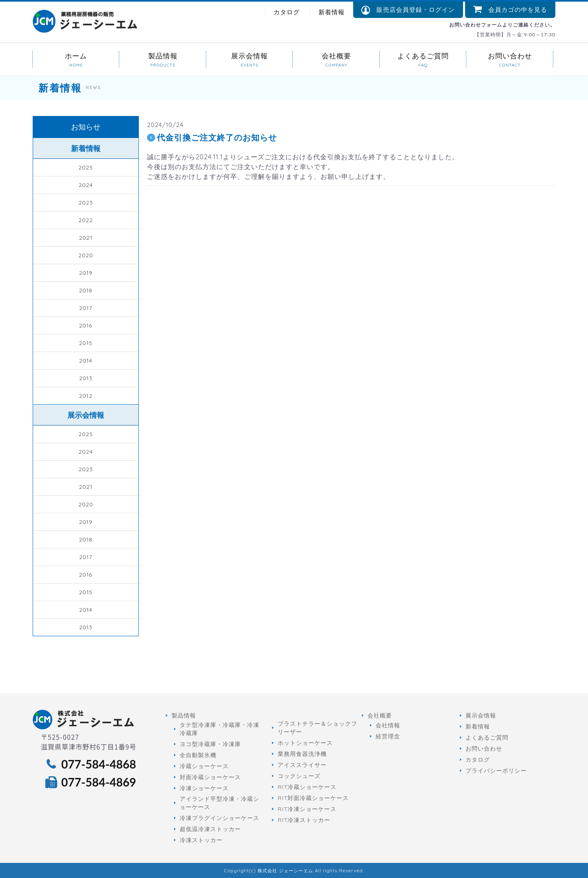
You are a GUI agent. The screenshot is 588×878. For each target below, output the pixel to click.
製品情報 (163, 55)
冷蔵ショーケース (204, 766)
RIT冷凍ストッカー (304, 820)
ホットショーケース (305, 743)
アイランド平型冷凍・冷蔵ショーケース (219, 803)
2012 (86, 396)
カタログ (287, 12)
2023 (86, 203)
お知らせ (86, 127)
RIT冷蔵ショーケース (307, 787)
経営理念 (388, 736)
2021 (86, 238)
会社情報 (388, 725)
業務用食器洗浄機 (302, 754)
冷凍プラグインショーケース (219, 818)
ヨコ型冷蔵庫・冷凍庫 (210, 744)
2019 (86, 273)
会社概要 (336, 55)
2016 (86, 325)
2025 (86, 167)
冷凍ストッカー (201, 840)
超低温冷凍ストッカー (210, 829)
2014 (86, 361)
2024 (86, 185)
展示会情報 (249, 55)
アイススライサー (302, 765)
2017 (86, 308)
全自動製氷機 (198, 755)
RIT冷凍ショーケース (307, 809)
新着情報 (332, 12)
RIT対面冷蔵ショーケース (313, 798)
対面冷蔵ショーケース (210, 777)
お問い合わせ (510, 55)
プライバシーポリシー (496, 771)
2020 (86, 255)
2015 (86, 343)
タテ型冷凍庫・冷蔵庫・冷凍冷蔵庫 (219, 729)
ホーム (76, 55)
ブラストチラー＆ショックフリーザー (317, 728)
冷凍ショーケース (204, 788)
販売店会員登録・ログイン (408, 10)
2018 (86, 290)
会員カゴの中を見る (510, 10)
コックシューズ (299, 776)
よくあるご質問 (423, 55)
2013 (86, 378)
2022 (86, 220)
